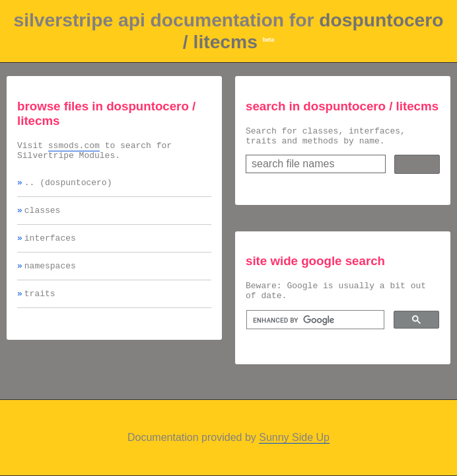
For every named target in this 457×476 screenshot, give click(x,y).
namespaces (50, 277)
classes (43, 218)
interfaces (50, 247)
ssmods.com (74, 147)
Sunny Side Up (294, 437)
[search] (314, 328)
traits (40, 307)
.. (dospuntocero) (68, 188)
